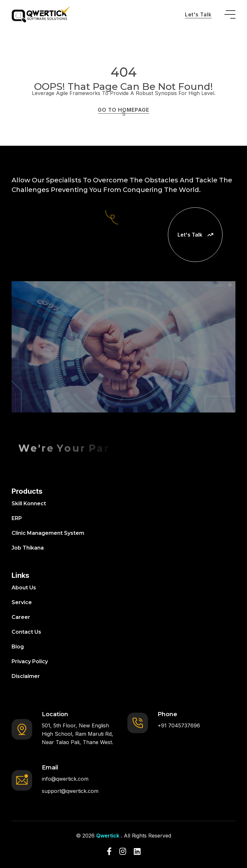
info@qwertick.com (65, 779)
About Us (24, 588)
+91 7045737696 (179, 725)
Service (22, 602)
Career (21, 617)
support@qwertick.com (70, 791)
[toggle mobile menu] (230, 14)
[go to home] (41, 14)
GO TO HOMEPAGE (123, 110)
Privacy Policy (30, 661)
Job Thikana (28, 548)
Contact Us (26, 632)
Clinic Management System (48, 533)
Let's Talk (198, 14)
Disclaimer (26, 676)
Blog (18, 647)
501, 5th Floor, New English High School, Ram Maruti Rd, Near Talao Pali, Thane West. (78, 734)
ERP (17, 518)
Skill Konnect (29, 503)
